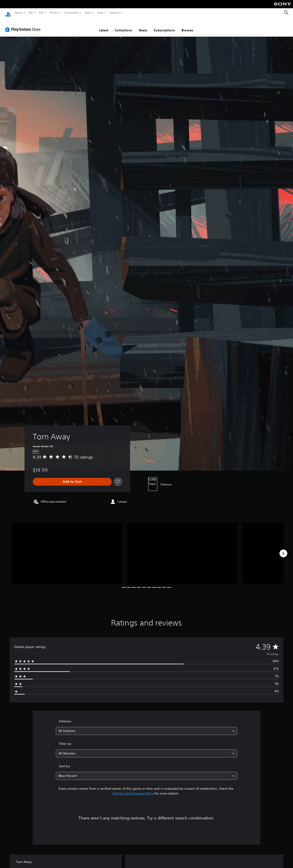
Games (18, 13)
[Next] (283, 549)
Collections (123, 26)
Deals (143, 26)
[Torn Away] (67, 549)
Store (100, 13)
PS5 (31, 13)
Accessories (71, 13)
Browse (187, 26)
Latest (104, 26)
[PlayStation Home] (8, 13)
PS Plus (54, 13)
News (88, 13)
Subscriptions (164, 26)
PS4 (41, 13)
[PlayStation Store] (24, 25)
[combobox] (147, 727)
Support (114, 13)
